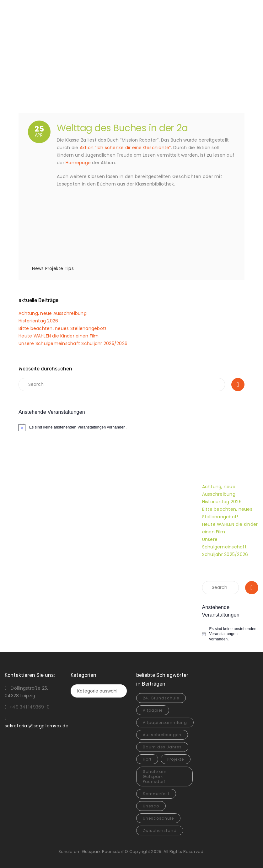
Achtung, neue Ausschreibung (53, 313)
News (38, 268)
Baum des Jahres (162, 747)
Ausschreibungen (162, 735)
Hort (147, 759)
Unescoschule (158, 818)
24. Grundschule (161, 698)
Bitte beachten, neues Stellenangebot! (62, 328)
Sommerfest (156, 794)
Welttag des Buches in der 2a (122, 128)
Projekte (54, 268)
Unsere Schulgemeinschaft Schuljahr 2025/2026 (73, 343)
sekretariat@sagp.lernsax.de (37, 726)
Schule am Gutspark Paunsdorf (155, 776)
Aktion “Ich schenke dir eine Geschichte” (125, 148)
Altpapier (153, 710)
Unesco (151, 806)
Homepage (78, 163)
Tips (69, 268)
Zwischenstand (160, 830)
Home (120, 70)
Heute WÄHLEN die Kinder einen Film (59, 336)
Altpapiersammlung (165, 722)
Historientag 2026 (38, 321)
